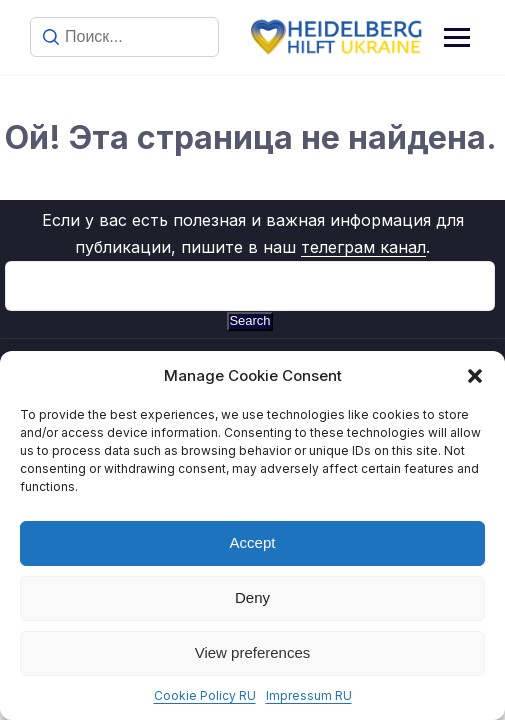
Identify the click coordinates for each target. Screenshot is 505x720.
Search (249, 320)
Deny (252, 597)
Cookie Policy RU (205, 695)
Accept (253, 542)
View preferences (253, 652)
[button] (475, 376)
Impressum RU (309, 695)
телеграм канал (363, 247)
